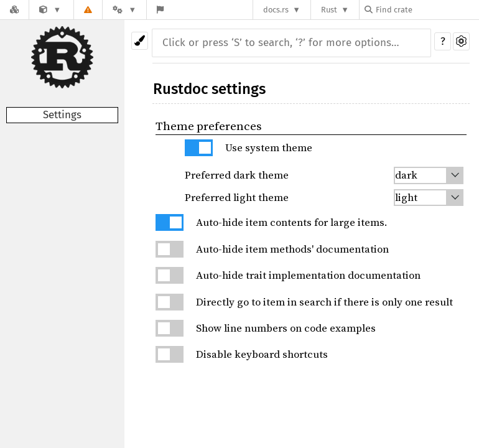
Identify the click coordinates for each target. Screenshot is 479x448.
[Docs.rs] (14, 10)
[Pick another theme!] (140, 41)
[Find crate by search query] (427, 10)
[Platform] (124, 10)
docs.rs (276, 10)
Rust (329, 10)
